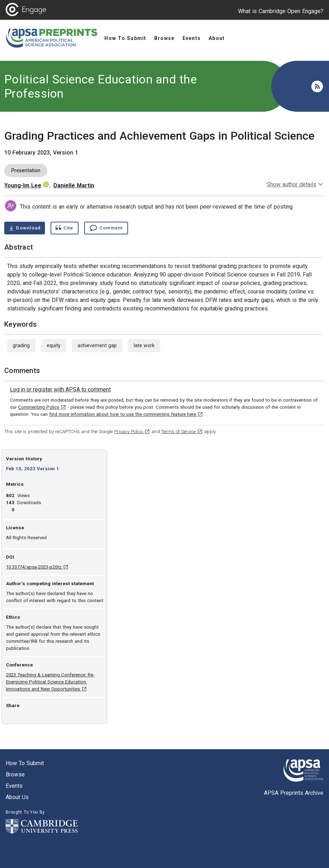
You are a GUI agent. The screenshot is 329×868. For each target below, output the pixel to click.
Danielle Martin (74, 185)
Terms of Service (182, 432)
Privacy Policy (132, 432)
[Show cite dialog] (64, 228)
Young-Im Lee (23, 185)
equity (54, 345)
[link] (60, 390)
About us (17, 797)
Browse (15, 774)
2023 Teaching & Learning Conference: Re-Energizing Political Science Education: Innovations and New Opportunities (50, 682)
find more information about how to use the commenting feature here (126, 414)
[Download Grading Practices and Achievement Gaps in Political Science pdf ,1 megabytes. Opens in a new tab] (25, 228)
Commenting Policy (42, 407)
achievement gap (97, 345)
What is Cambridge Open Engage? (281, 11)
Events (14, 786)
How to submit (25, 763)
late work (144, 345)
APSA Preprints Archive (294, 793)
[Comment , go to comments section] (106, 228)
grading (21, 345)
